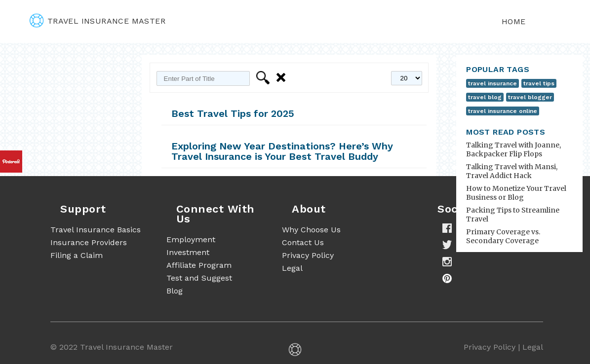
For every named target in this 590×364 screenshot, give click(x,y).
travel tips (539, 83)
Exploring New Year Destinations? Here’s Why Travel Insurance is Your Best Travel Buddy (282, 151)
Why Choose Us (311, 230)
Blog (175, 291)
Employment (191, 239)
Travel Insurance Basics (96, 230)
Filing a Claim (77, 255)
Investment (188, 252)
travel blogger (530, 97)
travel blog (485, 97)
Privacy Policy (308, 255)
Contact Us (303, 242)
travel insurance (492, 83)
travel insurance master (98, 21)
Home (514, 21)
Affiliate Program (199, 265)
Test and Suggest (199, 278)
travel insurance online (503, 111)
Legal (292, 268)
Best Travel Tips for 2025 (233, 113)
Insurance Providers (89, 242)
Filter (264, 78)
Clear (283, 78)
